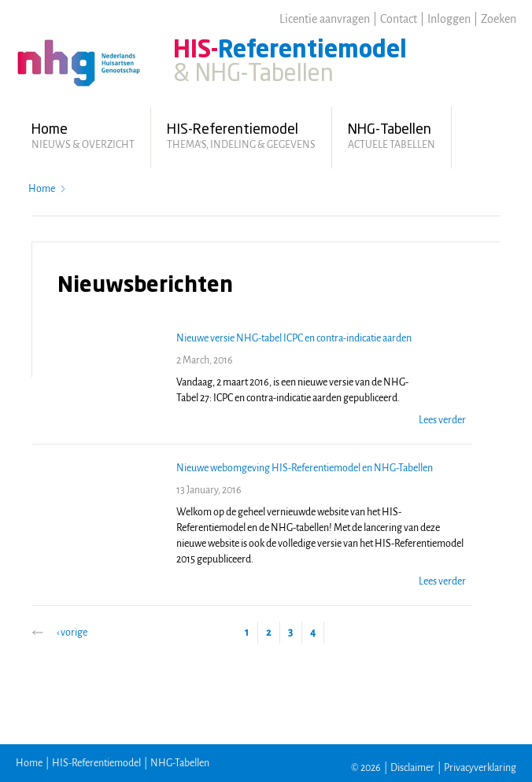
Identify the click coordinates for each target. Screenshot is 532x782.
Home (42, 189)
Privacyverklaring (480, 768)
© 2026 (366, 768)
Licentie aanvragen (325, 19)
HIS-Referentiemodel (96, 763)
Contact (399, 19)
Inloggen (449, 19)
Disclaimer (412, 768)
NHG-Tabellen (180, 763)
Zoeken (499, 19)
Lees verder (442, 420)
